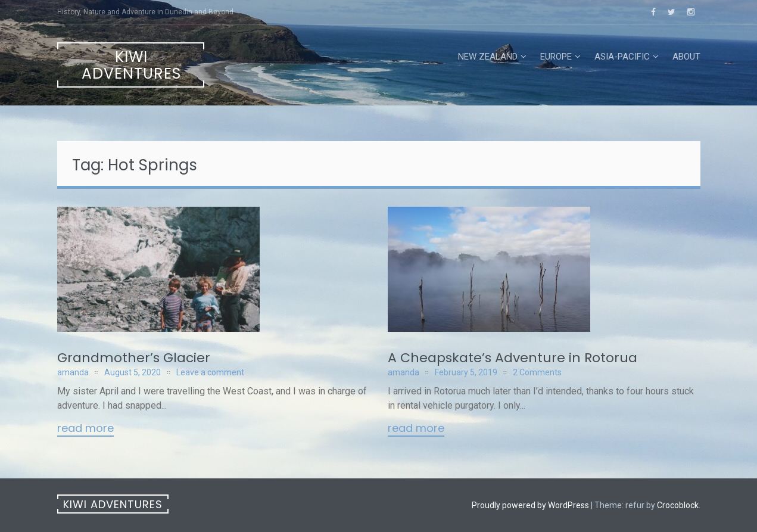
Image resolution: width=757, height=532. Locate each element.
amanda (73, 372)
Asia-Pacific (622, 57)
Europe (556, 57)
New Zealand (488, 57)
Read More (85, 429)
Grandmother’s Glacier (134, 358)
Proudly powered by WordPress (530, 505)
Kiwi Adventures (131, 65)
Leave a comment (210, 372)
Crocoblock (678, 505)
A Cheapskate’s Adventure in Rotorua (513, 358)
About (686, 57)
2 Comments (537, 372)
